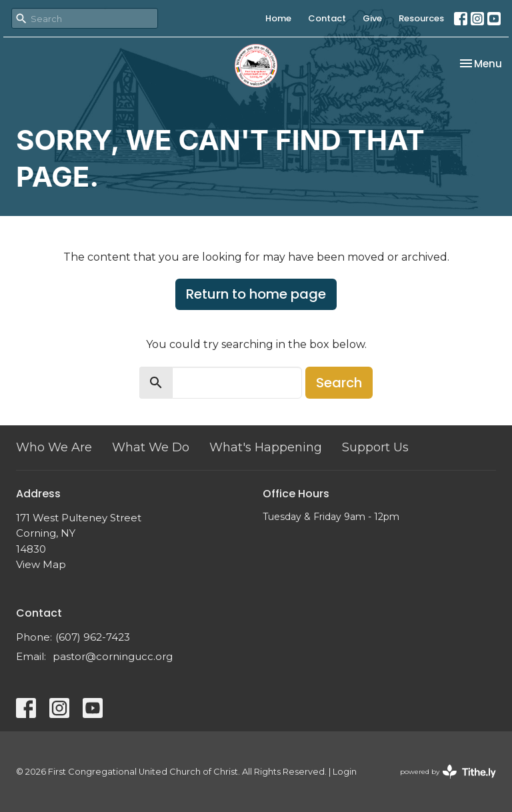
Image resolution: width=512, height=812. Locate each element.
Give (372, 18)
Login (345, 772)
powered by (448, 772)
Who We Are (54, 447)
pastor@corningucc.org (113, 656)
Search (339, 383)
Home (278, 18)
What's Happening (266, 447)
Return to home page (256, 294)
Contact (327, 18)
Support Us (375, 447)
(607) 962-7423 (93, 637)
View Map (41, 564)
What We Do (151, 447)
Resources (421, 18)
